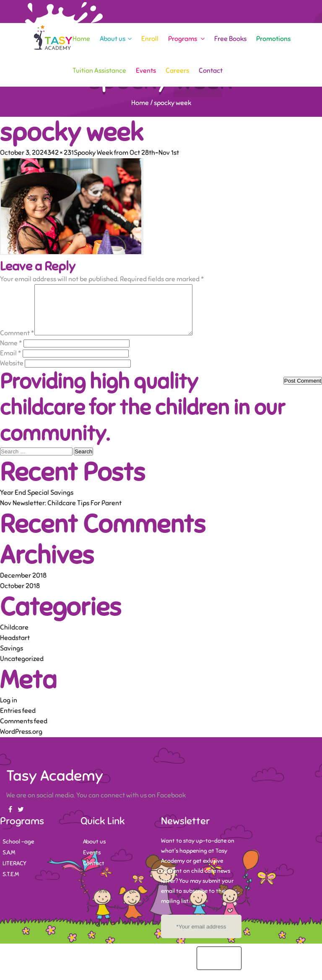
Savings (12, 658)
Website (12, 373)
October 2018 (20, 596)
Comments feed (24, 731)
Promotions (273, 39)
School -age (18, 852)
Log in (9, 710)
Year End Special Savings (37, 503)
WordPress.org (21, 742)
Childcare (14, 638)
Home (81, 39)
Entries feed (18, 721)
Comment (17, 343)
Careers (177, 71)
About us (116, 39)
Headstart (15, 648)
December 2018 (23, 586)
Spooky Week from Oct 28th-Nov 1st (126, 153)
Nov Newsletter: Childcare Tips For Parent (61, 513)
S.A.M (9, 863)
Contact (211, 71)
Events (146, 71)
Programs (186, 39)
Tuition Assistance (99, 71)
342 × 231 (61, 153)
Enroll (150, 39)
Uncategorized (22, 669)
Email (11, 363)
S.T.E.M (11, 884)
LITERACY (14, 873)
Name (11, 353)
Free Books (230, 39)
